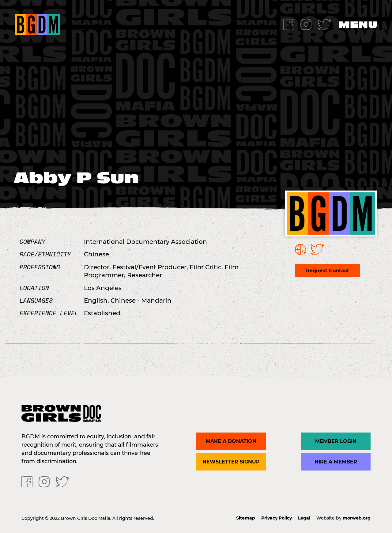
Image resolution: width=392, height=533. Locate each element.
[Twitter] (324, 24)
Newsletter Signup (231, 462)
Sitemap (246, 518)
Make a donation (231, 441)
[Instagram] (306, 24)
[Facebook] (289, 24)
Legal (304, 518)
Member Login (336, 441)
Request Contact (328, 271)
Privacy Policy (277, 518)
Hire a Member (336, 462)
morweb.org (357, 518)
